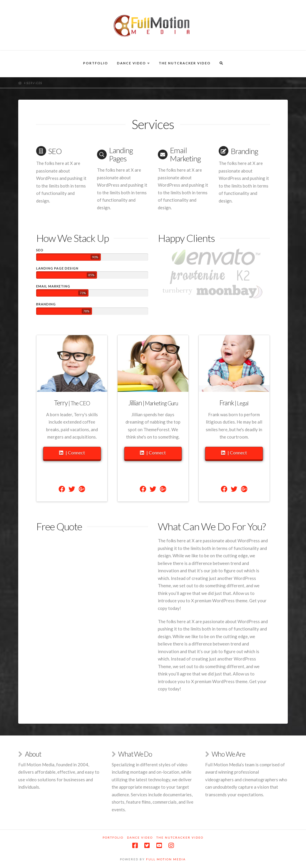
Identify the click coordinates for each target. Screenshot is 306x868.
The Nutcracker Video (180, 837)
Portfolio (113, 837)
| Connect (72, 453)
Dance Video (140, 837)
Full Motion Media (166, 859)
